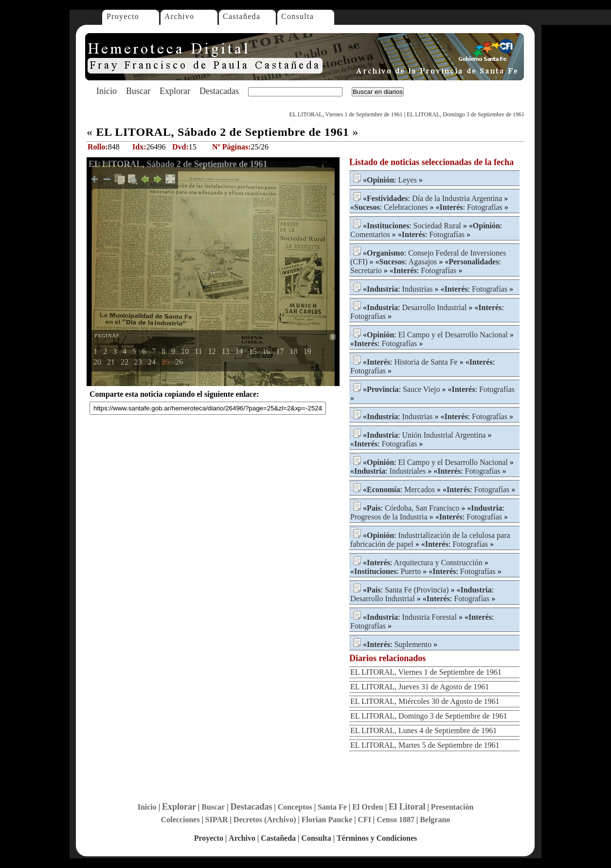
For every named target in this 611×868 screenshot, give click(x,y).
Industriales (407, 471)
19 (307, 351)
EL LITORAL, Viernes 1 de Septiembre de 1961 (346, 114)
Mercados (420, 489)
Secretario (366, 270)
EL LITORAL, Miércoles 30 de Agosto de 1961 (425, 701)
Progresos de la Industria (389, 517)
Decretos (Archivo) (265, 820)
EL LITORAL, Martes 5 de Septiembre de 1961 (425, 745)
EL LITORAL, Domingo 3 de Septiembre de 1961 (466, 114)
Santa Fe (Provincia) (417, 590)
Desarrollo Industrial (434, 307)
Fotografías (485, 207)
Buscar (138, 91)
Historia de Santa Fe (426, 362)
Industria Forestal (429, 617)
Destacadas (219, 91)
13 (225, 351)
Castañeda (242, 16)
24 (152, 362)
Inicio (107, 91)
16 (266, 351)
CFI (364, 820)
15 (252, 351)
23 (138, 362)
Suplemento (413, 644)
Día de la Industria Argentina (457, 198)
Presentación (452, 807)
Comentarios (370, 234)
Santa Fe (332, 807)
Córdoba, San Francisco (422, 508)
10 (185, 351)
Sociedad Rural (437, 226)
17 (280, 351)
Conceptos (295, 807)
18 (293, 351)
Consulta (297, 16)
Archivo (179, 16)
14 (239, 351)
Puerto (411, 571)
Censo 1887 (395, 820)
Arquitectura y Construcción (438, 563)
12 (212, 351)
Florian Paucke (327, 820)
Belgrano (435, 820)
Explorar (175, 91)
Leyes (407, 180)
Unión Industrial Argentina (444, 435)
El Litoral (407, 807)
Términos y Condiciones (377, 838)
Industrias (417, 289)
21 (111, 362)
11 (198, 351)
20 (97, 362)
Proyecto (123, 16)
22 (125, 362)
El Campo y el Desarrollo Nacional (453, 335)
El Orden (368, 807)
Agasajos (423, 262)
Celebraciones (406, 207)
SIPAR (217, 820)
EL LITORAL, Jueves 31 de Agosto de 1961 (420, 687)
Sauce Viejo (422, 389)
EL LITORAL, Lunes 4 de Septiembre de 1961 (423, 730)
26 (179, 362)
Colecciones (180, 820)
